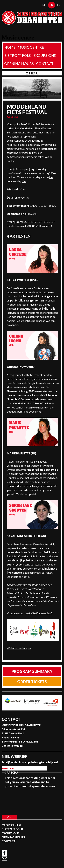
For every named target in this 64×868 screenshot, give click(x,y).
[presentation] (19, 800)
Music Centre (31, 47)
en (51, 5)
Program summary (32, 671)
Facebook (4, 853)
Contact (45, 64)
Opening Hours (19, 64)
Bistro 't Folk (18, 55)
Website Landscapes (19, 648)
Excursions (45, 55)
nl (44, 5)
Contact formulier (13, 746)
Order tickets (32, 682)
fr (59, 5)
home (10, 47)
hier (51, 177)
